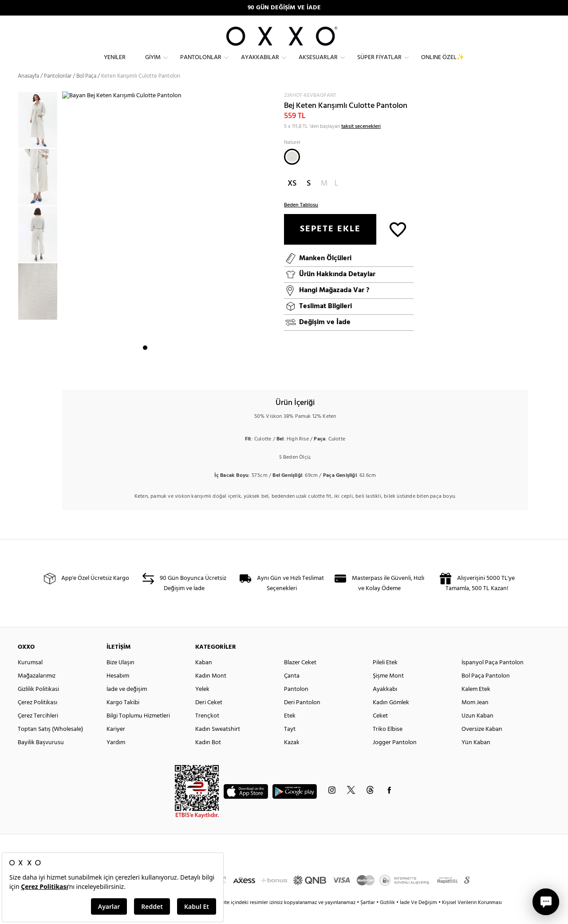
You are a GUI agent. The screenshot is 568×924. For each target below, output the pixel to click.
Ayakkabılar (260, 65)
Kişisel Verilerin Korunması (472, 917)
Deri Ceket (209, 717)
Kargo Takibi (123, 717)
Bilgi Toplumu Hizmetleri (138, 731)
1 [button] (145, 369)
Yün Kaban (476, 757)
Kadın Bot (208, 757)
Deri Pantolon (302, 717)
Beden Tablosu (301, 220)
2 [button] (153, 369)
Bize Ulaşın (120, 677)
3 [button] (161, 369)
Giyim (153, 65)
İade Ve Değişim (418, 917)
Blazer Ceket (300, 677)
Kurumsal (30, 677)
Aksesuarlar (318, 65)
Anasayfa (28, 91)
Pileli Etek (385, 677)
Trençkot (207, 731)
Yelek (202, 704)
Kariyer (116, 744)
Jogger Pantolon (395, 757)
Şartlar (368, 917)
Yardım (116, 757)
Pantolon (296, 704)
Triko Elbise (388, 744)
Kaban (204, 677)
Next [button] (67, 245)
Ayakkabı (385, 704)
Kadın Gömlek (391, 717)
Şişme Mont (388, 691)
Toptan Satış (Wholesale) (50, 744)
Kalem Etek (476, 704)
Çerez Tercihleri (38, 731)
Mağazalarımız (37, 691)
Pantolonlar (201, 65)
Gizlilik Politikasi (38, 704)
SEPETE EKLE (330, 244)
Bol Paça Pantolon (486, 691)
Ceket (380, 731)
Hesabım (118, 691)
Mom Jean (475, 717)
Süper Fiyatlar (379, 65)
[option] (40, 135)
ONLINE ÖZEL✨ (443, 65)
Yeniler (115, 65)
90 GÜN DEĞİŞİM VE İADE (284, 8)
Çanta (292, 691)
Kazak (292, 757)
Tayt (290, 744)
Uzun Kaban (477, 731)
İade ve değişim (127, 704)
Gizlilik (388, 917)
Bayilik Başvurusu (41, 757)
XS (292, 198)
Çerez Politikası (37, 717)
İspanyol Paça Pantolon (493, 677)
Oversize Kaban (482, 744)
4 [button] (169, 369)
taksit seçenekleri (361, 141)
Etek (290, 731)
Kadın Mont (211, 691)
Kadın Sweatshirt (218, 744)
